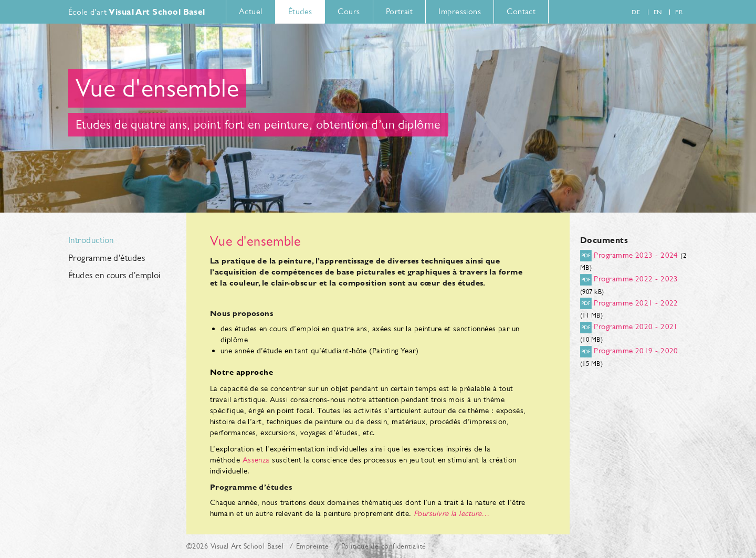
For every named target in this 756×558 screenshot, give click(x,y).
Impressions (460, 11)
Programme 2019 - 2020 (636, 350)
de (636, 12)
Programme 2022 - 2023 (636, 278)
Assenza (256, 460)
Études (300, 11)
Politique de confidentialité (384, 546)
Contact (521, 11)
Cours (349, 11)
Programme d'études (107, 258)
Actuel (251, 11)
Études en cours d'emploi (114, 276)
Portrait (400, 11)
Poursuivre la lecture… (452, 513)
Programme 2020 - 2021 (636, 326)
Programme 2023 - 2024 (636, 255)
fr (679, 12)
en (658, 12)
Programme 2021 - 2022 (636, 303)
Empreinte (312, 546)
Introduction (91, 240)
